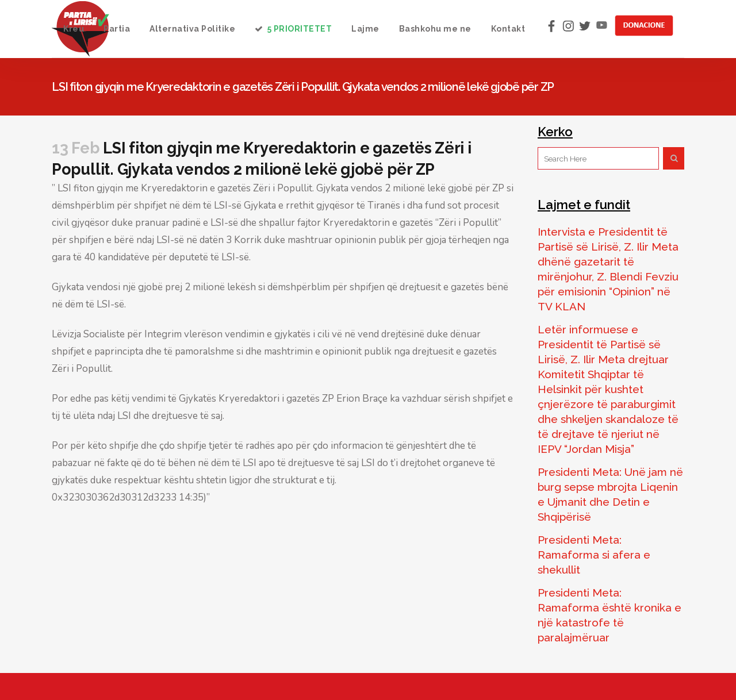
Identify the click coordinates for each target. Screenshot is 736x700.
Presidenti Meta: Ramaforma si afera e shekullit (594, 555)
